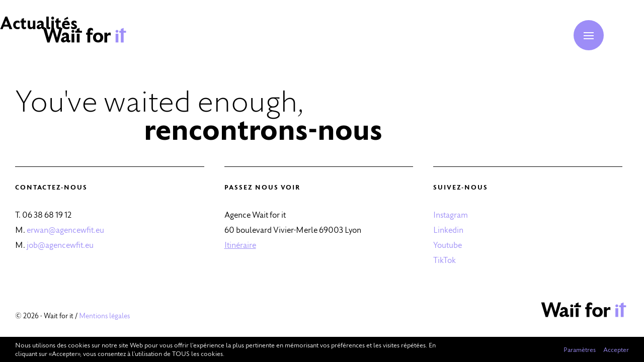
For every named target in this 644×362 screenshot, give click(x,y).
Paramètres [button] (580, 349)
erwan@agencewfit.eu (65, 230)
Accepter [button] (616, 349)
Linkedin (448, 230)
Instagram (451, 214)
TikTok (445, 260)
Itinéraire (240, 245)
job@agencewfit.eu (60, 245)
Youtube (448, 245)
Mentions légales (104, 316)
